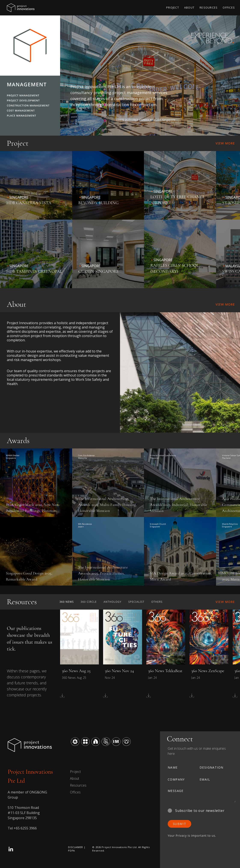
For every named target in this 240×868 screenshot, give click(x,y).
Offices (75, 792)
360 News (67, 602)
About (75, 778)
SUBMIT (179, 824)
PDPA (71, 851)
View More (225, 143)
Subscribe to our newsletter (196, 811)
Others (157, 602)
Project (75, 772)
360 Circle (89, 602)
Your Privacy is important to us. (192, 836)
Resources (78, 785)
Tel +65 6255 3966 (22, 828)
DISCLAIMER (76, 847)
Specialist (136, 602)
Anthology (112, 602)
